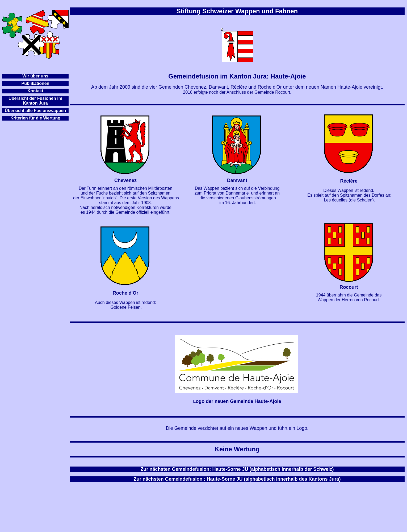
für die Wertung (45, 118)
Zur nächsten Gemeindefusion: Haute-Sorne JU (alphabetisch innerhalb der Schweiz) (237, 469)
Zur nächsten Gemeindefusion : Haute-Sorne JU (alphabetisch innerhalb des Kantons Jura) (237, 479)
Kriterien (19, 118)
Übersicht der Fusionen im (35, 98)
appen (60, 111)
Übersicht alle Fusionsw (29, 111)
